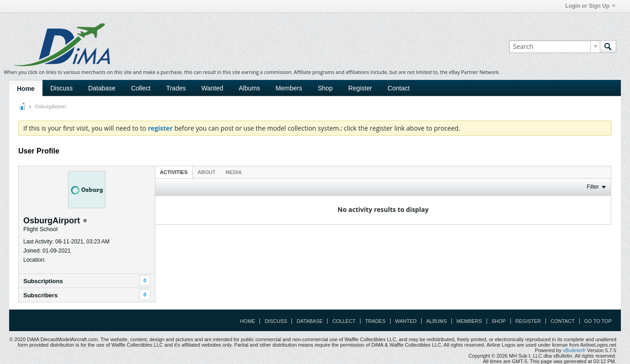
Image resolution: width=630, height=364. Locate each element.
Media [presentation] (234, 172)
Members (289, 88)
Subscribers (40, 295)
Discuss (61, 88)
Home (26, 89)
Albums (249, 88)
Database (102, 88)
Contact (398, 88)
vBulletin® (574, 350)
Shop (326, 88)
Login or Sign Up (590, 6)
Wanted (212, 88)
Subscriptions (43, 281)
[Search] (554, 47)
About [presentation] (207, 172)
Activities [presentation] (174, 172)
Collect (141, 88)
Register (360, 88)
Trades (176, 88)
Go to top (598, 321)
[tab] (174, 172)
